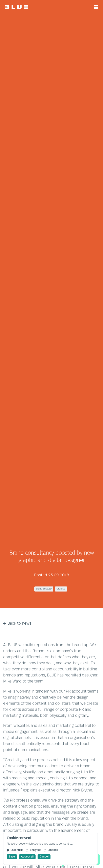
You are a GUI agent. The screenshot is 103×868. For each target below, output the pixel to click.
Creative (61, 589)
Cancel (44, 857)
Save (12, 857)
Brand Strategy (44, 589)
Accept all (27, 857)
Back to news (17, 624)
